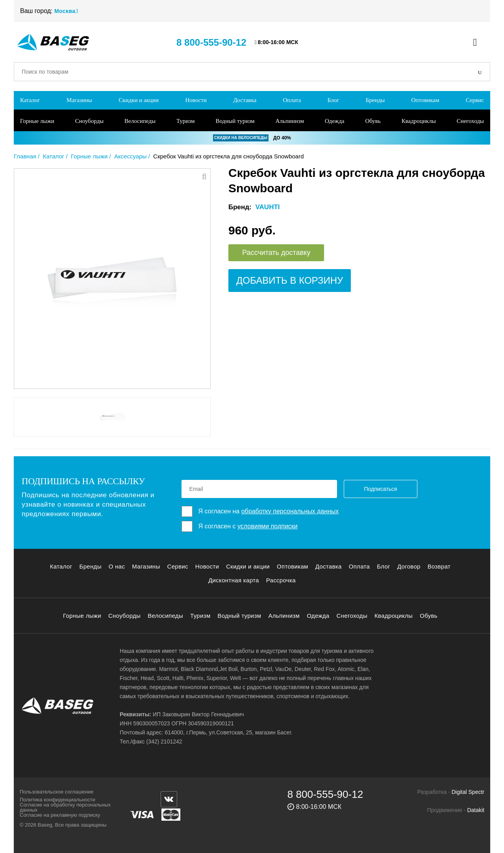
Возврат (439, 566)
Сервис (475, 100)
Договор (409, 566)
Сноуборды (89, 121)
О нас (117, 566)
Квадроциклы (419, 121)
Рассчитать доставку (276, 253)
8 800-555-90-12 (211, 42)
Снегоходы (470, 121)
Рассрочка (281, 580)
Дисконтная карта (234, 580)
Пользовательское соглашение (57, 792)
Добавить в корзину (290, 280)
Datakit (476, 810)
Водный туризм (235, 121)
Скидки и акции (139, 100)
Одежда (335, 121)
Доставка (245, 100)
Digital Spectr (468, 792)
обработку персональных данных (290, 511)
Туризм (186, 121)
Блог (334, 100)
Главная (25, 156)
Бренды (375, 100)
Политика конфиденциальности (57, 800)
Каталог (30, 100)
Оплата (292, 100)
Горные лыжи (37, 121)
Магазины (79, 100)
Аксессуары (130, 156)
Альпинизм (290, 121)
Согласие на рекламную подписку (60, 815)
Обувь (373, 121)
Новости (196, 100)
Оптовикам (425, 100)
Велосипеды (140, 121)
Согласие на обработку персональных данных (65, 807)
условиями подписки (268, 526)
